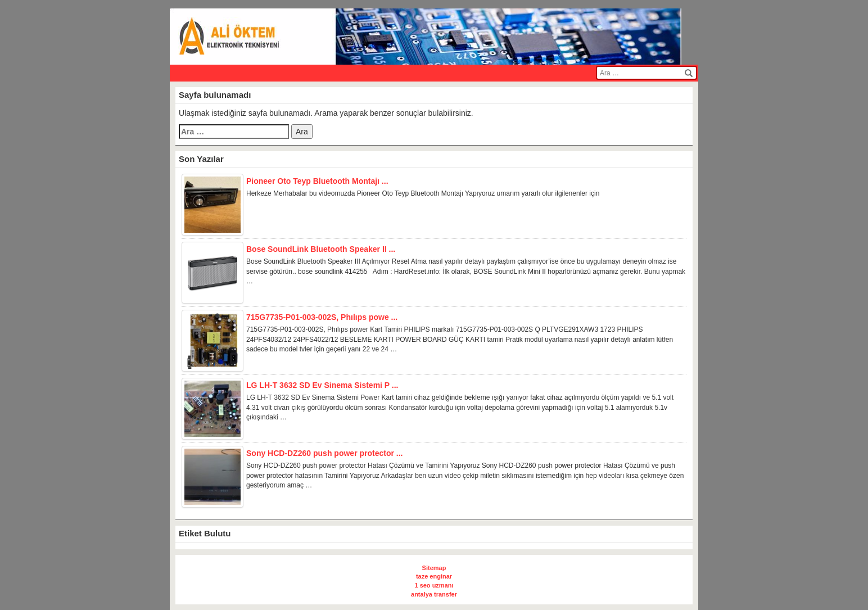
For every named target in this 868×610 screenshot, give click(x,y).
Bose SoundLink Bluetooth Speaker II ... (321, 249)
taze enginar (434, 576)
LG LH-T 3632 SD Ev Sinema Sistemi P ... (322, 385)
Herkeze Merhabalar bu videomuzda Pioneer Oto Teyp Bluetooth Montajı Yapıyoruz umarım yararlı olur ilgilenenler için (423, 193)
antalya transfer (434, 594)
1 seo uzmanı (434, 585)
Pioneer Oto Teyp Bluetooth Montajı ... (317, 181)
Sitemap (434, 568)
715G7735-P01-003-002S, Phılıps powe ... (322, 317)
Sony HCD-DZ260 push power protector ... (324, 453)
